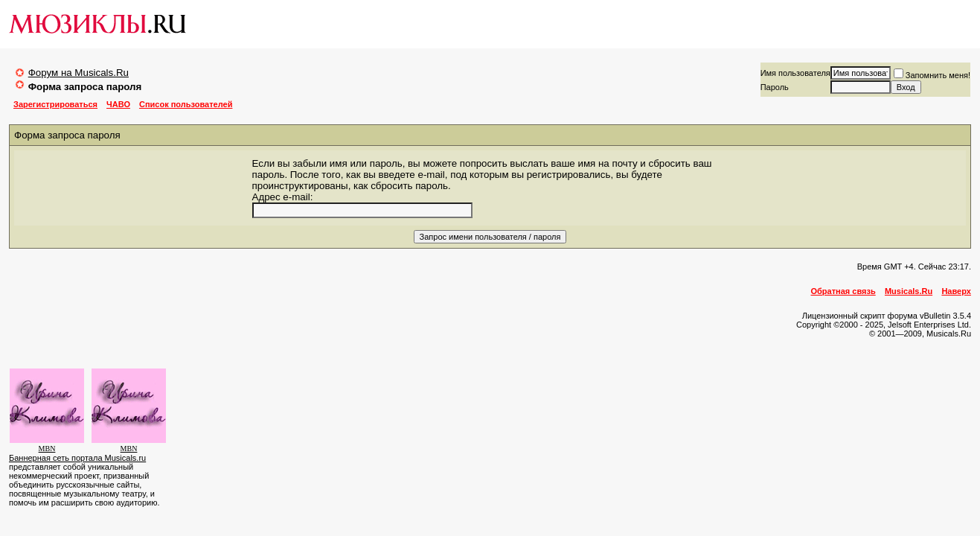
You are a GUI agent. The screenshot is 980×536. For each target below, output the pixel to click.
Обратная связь (843, 291)
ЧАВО (118, 104)
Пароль (775, 87)
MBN (47, 449)
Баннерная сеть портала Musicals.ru (77, 458)
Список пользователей (186, 104)
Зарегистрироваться (55, 104)
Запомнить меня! (932, 75)
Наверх (956, 291)
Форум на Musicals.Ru (79, 73)
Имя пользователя (795, 73)
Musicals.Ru (909, 291)
